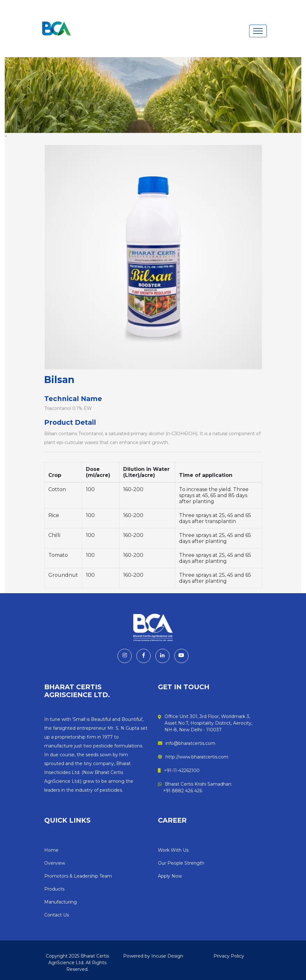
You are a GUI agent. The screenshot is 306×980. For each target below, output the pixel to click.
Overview (55, 863)
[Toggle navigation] (258, 31)
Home (51, 850)
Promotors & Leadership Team (78, 876)
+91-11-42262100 (179, 770)
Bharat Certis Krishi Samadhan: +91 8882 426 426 (195, 787)
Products (54, 889)
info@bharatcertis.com (187, 743)
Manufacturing (60, 902)
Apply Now (170, 876)
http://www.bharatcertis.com (193, 757)
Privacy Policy (229, 956)
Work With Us (173, 850)
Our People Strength (181, 863)
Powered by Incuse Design (153, 956)
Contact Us (57, 915)
